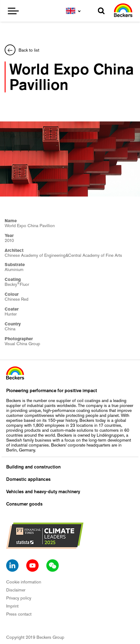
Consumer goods (24, 504)
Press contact (19, 614)
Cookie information (24, 582)
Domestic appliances (28, 479)
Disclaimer (16, 590)
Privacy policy (19, 598)
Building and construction (33, 467)
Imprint (12, 606)
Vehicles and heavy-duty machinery (43, 492)
